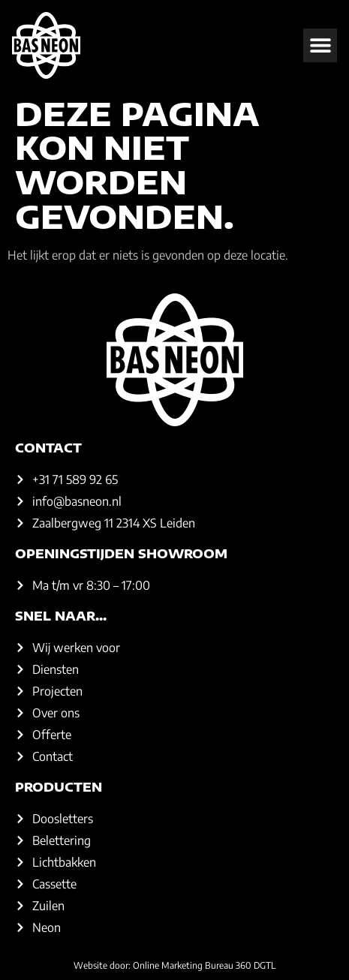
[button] (320, 45)
